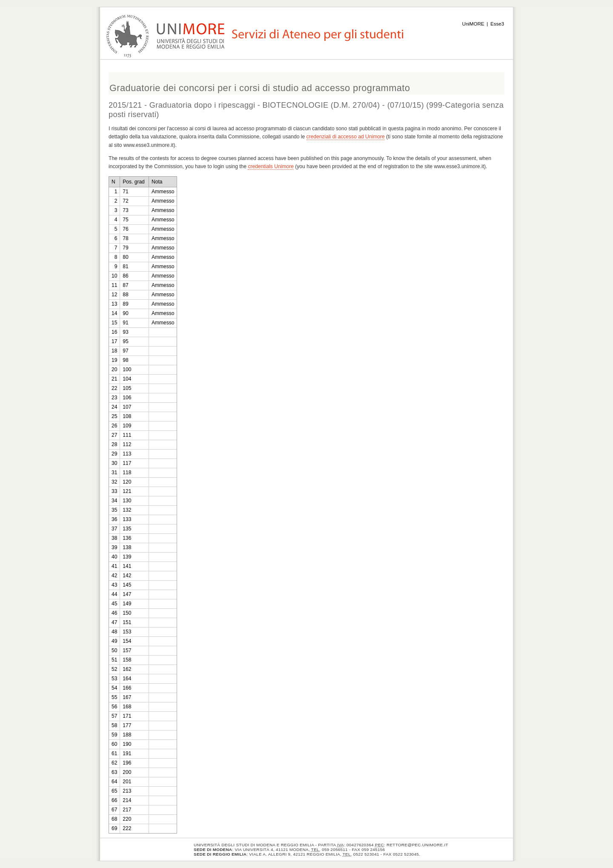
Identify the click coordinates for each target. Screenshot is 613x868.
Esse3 (497, 24)
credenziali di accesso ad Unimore (346, 137)
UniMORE (473, 24)
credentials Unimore (271, 166)
